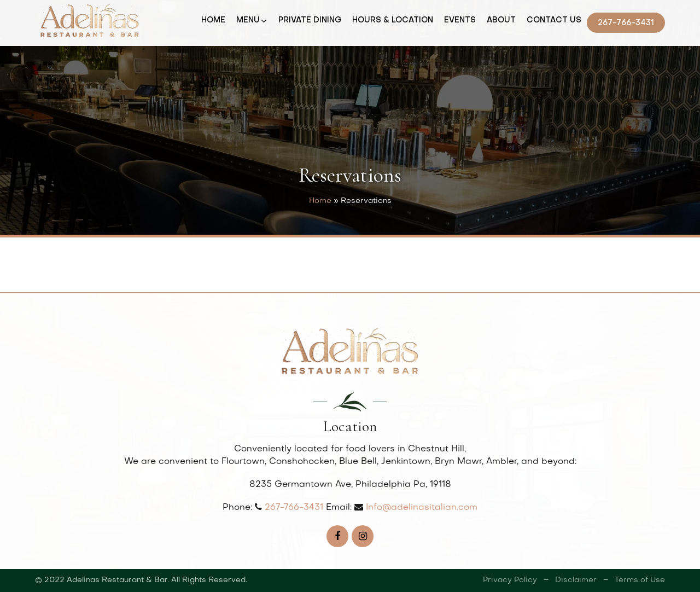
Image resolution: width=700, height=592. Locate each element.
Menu (248, 21)
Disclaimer (576, 580)
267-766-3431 (626, 23)
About (501, 21)
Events (460, 21)
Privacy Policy (510, 580)
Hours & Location (393, 21)
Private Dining (310, 21)
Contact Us (554, 21)
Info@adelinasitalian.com (422, 508)
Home (213, 21)
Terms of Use (640, 580)
